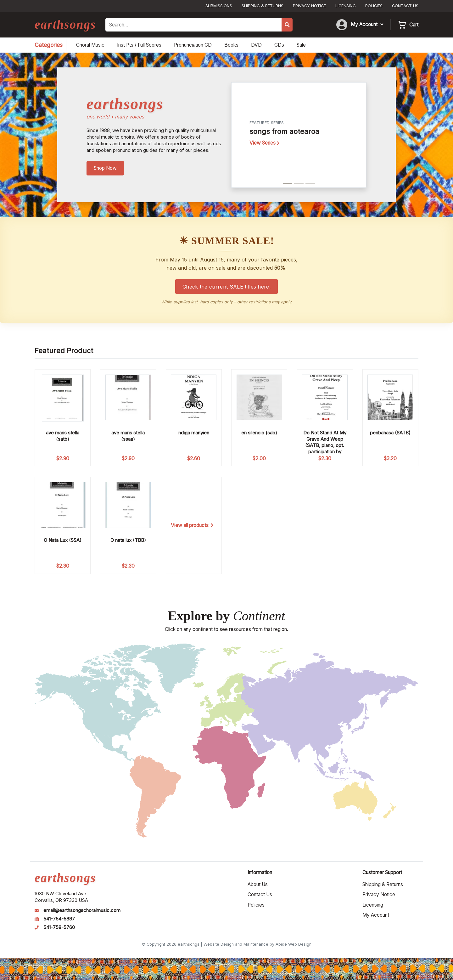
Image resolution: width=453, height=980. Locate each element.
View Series (264, 143)
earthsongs (65, 24)
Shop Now (105, 168)
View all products (192, 525)
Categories (49, 45)
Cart (414, 25)
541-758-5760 (59, 927)
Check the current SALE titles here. (226, 287)
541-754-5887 (59, 919)
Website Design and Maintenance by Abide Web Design (257, 944)
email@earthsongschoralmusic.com (82, 910)
